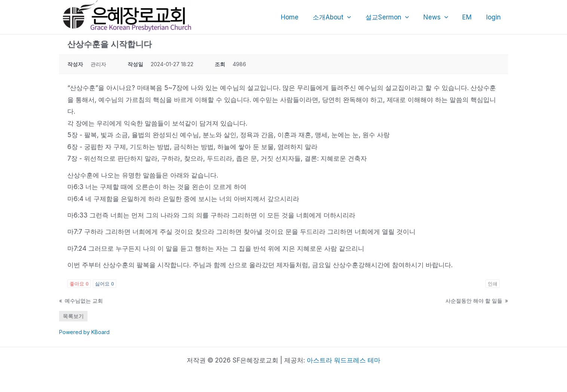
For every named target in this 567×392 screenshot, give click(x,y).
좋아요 (79, 284)
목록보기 (73, 316)
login (494, 17)
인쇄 (493, 284)
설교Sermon (393, 17)
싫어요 (105, 284)
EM (470, 17)
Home (299, 17)
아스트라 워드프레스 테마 (344, 360)
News (440, 17)
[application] (355, 17)
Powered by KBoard (84, 332)
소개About (339, 17)
